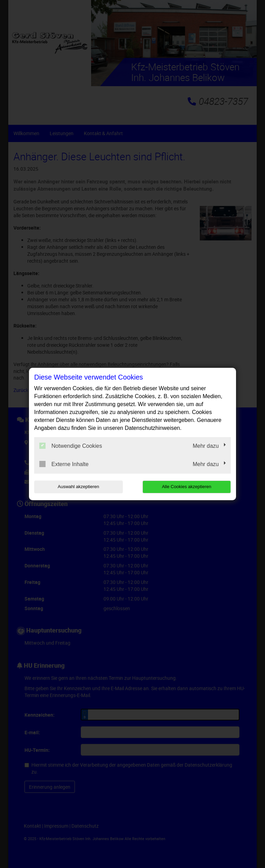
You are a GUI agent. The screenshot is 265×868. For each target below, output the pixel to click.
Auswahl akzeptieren (78, 487)
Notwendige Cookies (71, 446)
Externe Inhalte (64, 464)
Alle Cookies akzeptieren (187, 487)
